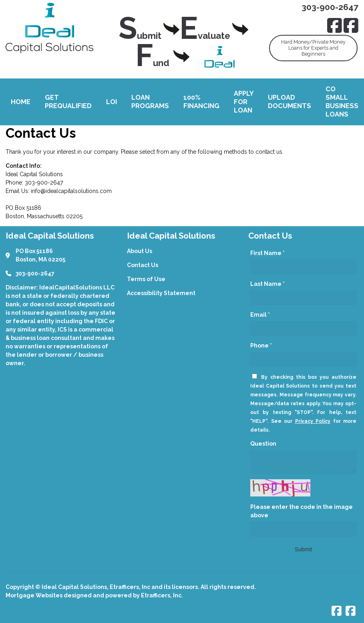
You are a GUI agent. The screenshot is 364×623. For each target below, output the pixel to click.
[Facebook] (335, 25)
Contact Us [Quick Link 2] (143, 265)
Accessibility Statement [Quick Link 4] (161, 293)
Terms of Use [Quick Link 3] (146, 279)
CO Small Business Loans (342, 102)
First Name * (267, 253)
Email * (260, 315)
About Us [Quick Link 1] (140, 251)
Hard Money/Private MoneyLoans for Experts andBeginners (313, 48)
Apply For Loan (244, 102)
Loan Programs (150, 102)
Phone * (261, 346)
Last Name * (267, 284)
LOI (112, 102)
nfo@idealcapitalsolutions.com (72, 191)
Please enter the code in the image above (302, 511)
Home (21, 102)
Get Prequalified (68, 102)
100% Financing (201, 102)
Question (263, 444)
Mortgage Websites (35, 595)
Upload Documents (290, 102)
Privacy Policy (313, 421)
